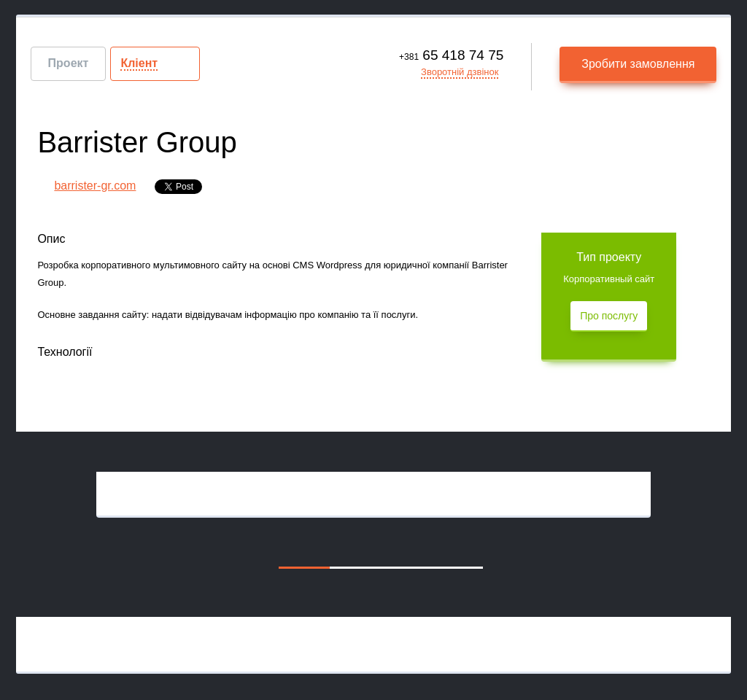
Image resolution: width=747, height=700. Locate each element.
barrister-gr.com (95, 186)
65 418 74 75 (451, 55)
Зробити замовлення (638, 64)
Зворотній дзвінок (460, 72)
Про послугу (609, 316)
